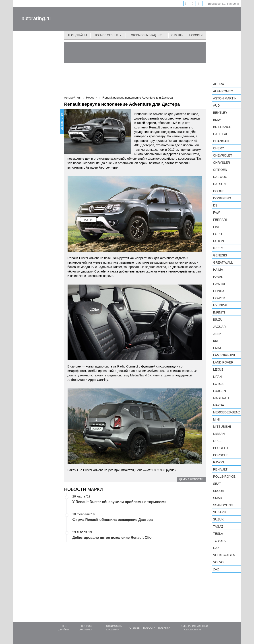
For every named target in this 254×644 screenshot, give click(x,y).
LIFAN (218, 377)
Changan (221, 141)
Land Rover (223, 362)
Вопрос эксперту (108, 35)
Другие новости (191, 479)
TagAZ (218, 526)
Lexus (218, 369)
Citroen (220, 170)
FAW (217, 213)
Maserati (221, 398)
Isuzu (218, 320)
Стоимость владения (147, 35)
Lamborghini (224, 355)
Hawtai (219, 284)
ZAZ (216, 569)
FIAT (216, 227)
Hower (219, 298)
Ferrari (220, 220)
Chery (219, 148)
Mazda (219, 405)
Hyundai (220, 305)
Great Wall (223, 262)
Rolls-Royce (224, 477)
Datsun (220, 184)
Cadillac (221, 134)
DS (215, 205)
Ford (218, 234)
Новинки (164, 628)
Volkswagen (224, 555)
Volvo (218, 562)
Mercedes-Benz (227, 412)
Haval (218, 277)
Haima (218, 270)
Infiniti (219, 312)
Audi (217, 105)
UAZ (216, 548)
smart (219, 498)
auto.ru (36, 18)
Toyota (219, 541)
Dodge (219, 191)
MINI (217, 419)
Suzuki (219, 519)
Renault (220, 469)
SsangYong (223, 505)
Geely (218, 248)
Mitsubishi (222, 427)
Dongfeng (222, 198)
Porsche (221, 455)
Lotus (218, 384)
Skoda (219, 491)
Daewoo (220, 177)
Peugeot (221, 448)
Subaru (220, 512)
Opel (217, 441)
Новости (196, 35)
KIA (216, 341)
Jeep (217, 334)
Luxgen (220, 391)
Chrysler (222, 163)
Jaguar (220, 327)
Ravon (219, 462)
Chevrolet (223, 155)
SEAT (217, 484)
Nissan (219, 434)
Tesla (218, 534)
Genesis (220, 255)
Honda (219, 291)
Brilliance (222, 127)
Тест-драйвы (77, 35)
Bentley (220, 113)
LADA (217, 348)
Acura (219, 84)
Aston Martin (225, 98)
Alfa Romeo (223, 91)
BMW (217, 120)
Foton (219, 241)
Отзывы (177, 35)
